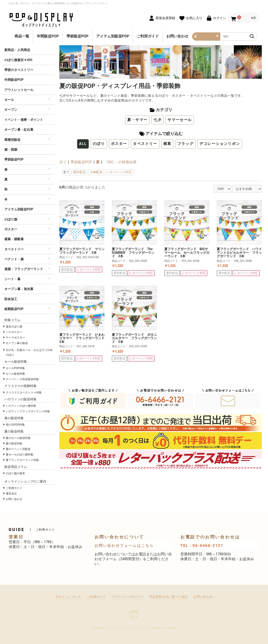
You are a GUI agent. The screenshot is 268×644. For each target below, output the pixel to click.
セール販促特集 (15, 374)
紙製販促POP (14, 309)
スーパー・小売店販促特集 (22, 379)
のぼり (99, 144)
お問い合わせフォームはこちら (124, 546)
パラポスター (14, 332)
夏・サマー (137, 120)
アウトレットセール (19, 90)
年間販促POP (48, 36)
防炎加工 (11, 299)
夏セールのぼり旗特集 (20, 455)
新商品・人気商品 (17, 50)
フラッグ (185, 144)
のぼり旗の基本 (15, 473)
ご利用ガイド (148, 36)
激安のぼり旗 (14, 327)
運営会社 (11, 494)
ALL (83, 144)
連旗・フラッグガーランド (24, 269)
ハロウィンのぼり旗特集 (21, 406)
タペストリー (14, 249)
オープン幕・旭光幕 (19, 289)
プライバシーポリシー (128, 597)
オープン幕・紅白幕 (19, 130)
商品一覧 (22, 36)
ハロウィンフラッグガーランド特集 (28, 411)
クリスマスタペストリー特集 (24, 393)
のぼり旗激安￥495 (18, 60)
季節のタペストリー (19, 70)
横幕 (167, 144)
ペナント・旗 (14, 259)
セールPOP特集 (15, 368)
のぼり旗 (11, 219)
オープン (11, 110)
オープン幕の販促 (17, 343)
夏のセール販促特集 (18, 438)
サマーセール (180, 120)
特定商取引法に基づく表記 (168, 597)
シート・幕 (12, 279)
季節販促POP (78, 36)
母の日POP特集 (15, 425)
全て (63, 162)
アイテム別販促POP (113, 36)
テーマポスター (15, 338)
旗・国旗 (11, 150)
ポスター (11, 229)
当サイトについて (68, 597)
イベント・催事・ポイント (24, 120)
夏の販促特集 (14, 443)
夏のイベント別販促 (18, 449)
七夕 (157, 120)
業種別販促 (12, 140)
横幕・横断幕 (14, 239)
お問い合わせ (177, 36)
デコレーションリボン (220, 144)
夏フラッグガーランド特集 (22, 460)
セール (9, 100)
